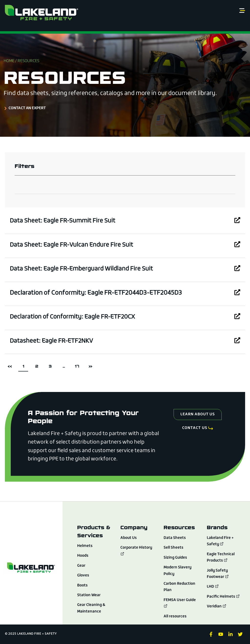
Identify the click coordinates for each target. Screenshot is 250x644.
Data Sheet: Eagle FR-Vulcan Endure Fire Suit (73, 245)
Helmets (85, 546)
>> (90, 366)
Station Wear (89, 595)
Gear (81, 566)
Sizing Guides (176, 558)
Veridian (217, 606)
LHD (213, 587)
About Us (129, 538)
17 (78, 365)
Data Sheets (175, 538)
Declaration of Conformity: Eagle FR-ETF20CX (75, 317)
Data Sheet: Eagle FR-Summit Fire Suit (64, 221)
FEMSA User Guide (180, 600)
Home (9, 61)
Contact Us (195, 429)
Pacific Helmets (223, 597)
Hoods (83, 556)
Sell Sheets (174, 548)
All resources (175, 616)
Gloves (83, 576)
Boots (83, 585)
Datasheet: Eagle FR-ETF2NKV (53, 341)
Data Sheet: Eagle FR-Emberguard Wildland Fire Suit (83, 269)
